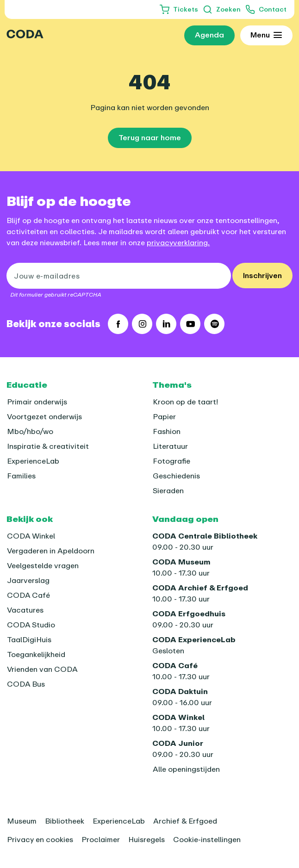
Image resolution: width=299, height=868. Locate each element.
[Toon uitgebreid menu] (266, 36)
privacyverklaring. (178, 242)
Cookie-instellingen (207, 839)
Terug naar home (150, 137)
